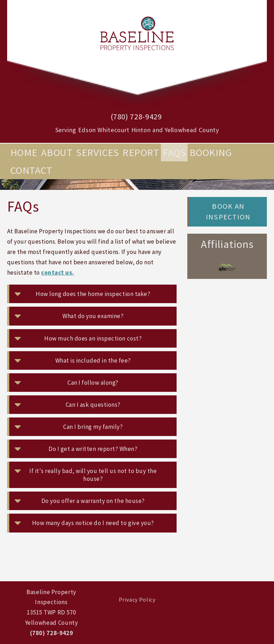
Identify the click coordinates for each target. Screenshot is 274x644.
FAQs (174, 152)
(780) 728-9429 (136, 116)
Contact (31, 170)
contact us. (57, 272)
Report (141, 152)
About (57, 152)
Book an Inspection (228, 212)
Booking (210, 152)
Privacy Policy (137, 599)
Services (97, 152)
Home (24, 152)
